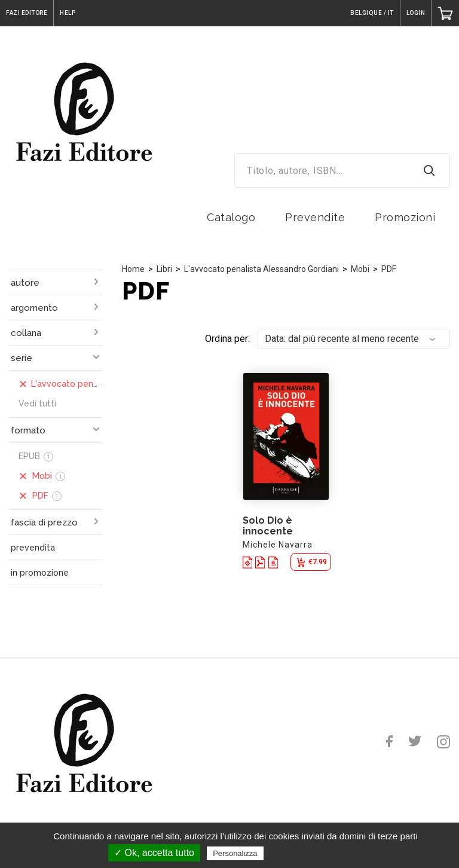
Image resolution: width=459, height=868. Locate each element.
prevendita (33, 548)
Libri (164, 269)
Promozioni (405, 217)
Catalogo (231, 217)
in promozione (40, 573)
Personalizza (235, 853)
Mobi (360, 269)
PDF (389, 269)
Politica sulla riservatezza (316, 853)
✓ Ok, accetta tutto (154, 853)
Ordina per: (227, 339)
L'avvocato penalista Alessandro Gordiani (261, 269)
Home (133, 269)
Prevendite (315, 217)
